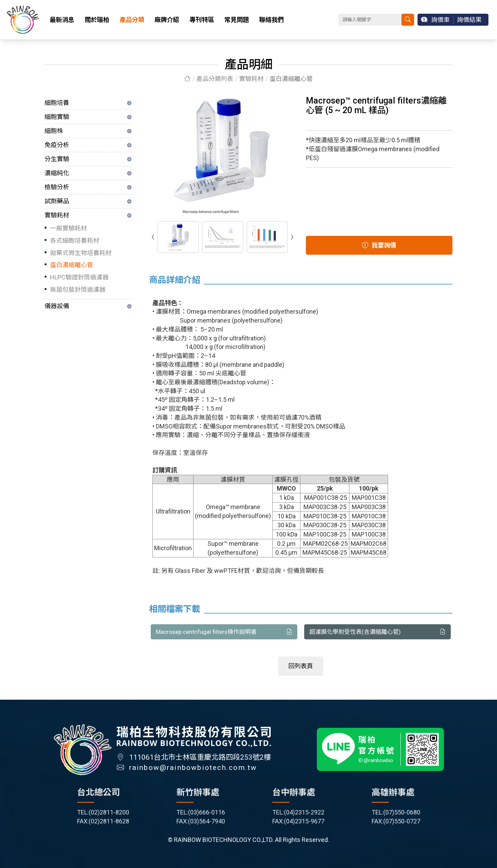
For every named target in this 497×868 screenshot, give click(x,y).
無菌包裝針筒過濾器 (78, 290)
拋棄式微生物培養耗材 (81, 253)
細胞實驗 (57, 117)
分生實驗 (57, 159)
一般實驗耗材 (69, 228)
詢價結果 (469, 20)
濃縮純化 (57, 173)
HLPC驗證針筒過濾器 (79, 277)
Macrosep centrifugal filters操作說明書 (224, 632)
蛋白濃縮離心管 (72, 265)
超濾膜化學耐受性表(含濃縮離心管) (377, 632)
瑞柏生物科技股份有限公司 (23, 20)
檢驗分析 (57, 187)
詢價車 (440, 20)
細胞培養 (57, 103)
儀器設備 (57, 306)
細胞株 (54, 131)
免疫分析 (57, 145)
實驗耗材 (251, 79)
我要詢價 (379, 245)
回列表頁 (301, 666)
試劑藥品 (57, 201)
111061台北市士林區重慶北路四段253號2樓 (200, 761)
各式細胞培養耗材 (75, 240)
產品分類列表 (215, 79)
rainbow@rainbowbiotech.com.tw (193, 771)
